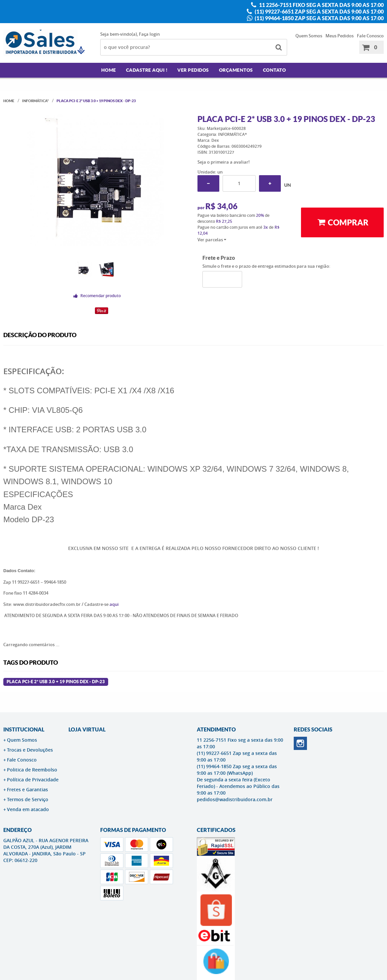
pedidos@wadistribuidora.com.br (235, 799)
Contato (275, 70)
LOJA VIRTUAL (87, 729)
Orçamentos (236, 70)
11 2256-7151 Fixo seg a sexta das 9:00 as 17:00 (321, 5)
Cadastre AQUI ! (147, 70)
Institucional (24, 729)
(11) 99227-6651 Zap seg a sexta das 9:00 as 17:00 (319, 12)
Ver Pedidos (193, 70)
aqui (114, 604)
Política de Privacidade (33, 780)
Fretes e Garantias (27, 789)
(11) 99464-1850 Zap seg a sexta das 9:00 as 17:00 (319, 18)
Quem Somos (309, 36)
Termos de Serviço (28, 799)
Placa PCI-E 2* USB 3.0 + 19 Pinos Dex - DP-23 (56, 682)
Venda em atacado (28, 809)
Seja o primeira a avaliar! (224, 162)
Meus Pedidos (340, 36)
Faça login (149, 34)
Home (109, 70)
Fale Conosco (370, 36)
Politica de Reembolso (32, 770)
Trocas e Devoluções (30, 750)
